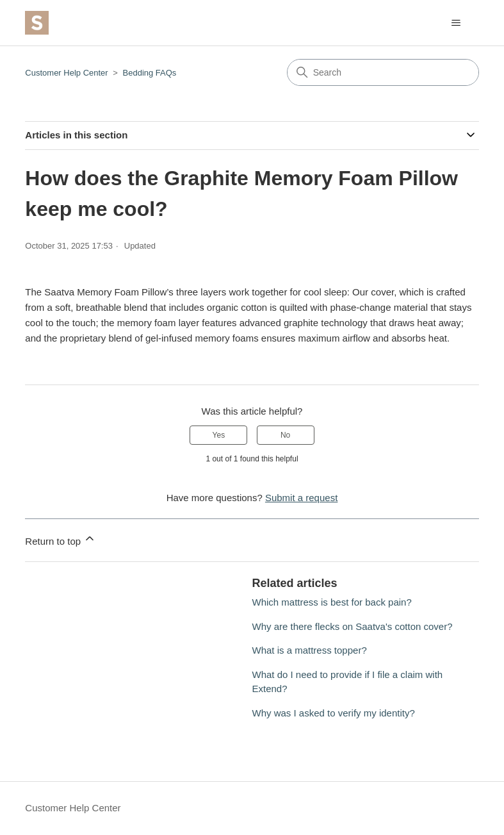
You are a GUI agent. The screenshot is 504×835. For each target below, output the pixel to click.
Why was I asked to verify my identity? (334, 713)
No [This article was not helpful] (285, 435)
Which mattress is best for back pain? (332, 602)
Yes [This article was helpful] (219, 435)
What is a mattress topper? (310, 650)
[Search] (383, 72)
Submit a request (301, 498)
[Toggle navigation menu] (456, 23)
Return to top (61, 539)
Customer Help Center (66, 73)
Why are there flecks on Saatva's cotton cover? (353, 626)
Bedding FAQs (150, 73)
